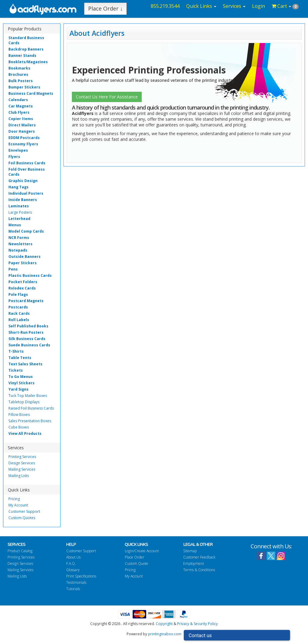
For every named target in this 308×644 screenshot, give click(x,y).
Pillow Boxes (19, 415)
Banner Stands (22, 56)
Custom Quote (137, 563)
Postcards (18, 307)
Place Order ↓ (105, 8)
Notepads (18, 250)
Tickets (16, 370)
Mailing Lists (19, 476)
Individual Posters (26, 193)
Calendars (18, 100)
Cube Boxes (19, 427)
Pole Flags (18, 294)
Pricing (14, 499)
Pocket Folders (23, 282)
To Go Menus (21, 377)
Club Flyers (19, 112)
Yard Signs (18, 389)
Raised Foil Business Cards (31, 408)
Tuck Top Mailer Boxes (28, 396)
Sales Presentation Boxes (30, 421)
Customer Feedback (199, 557)
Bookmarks (19, 68)
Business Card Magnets (31, 93)
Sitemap (190, 551)
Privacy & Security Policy (197, 624)
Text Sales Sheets (25, 364)
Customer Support (24, 511)
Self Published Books (28, 326)
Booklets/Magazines (28, 62)
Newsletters (20, 244)
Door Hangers (22, 131)
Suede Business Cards (29, 345)
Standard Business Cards (26, 40)
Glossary (73, 570)
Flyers (14, 157)
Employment (194, 563)
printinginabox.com (165, 634)
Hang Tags (18, 187)
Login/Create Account (142, 551)
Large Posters (20, 212)
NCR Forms (19, 238)
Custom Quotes (22, 518)
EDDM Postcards (24, 138)
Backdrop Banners (26, 49)
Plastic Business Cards (30, 276)
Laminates (19, 206)
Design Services (22, 463)
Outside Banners (25, 257)
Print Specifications (81, 576)
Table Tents (20, 358)
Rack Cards (19, 313)
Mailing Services (22, 469)
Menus (15, 225)
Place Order (135, 557)
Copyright (164, 624)
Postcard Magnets (26, 301)
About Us (73, 557)
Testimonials (76, 582)
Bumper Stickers (24, 87)
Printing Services (22, 457)
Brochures (18, 74)
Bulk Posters (21, 81)
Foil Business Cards (27, 163)
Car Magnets (21, 106)
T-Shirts (16, 351)
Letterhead (19, 219)
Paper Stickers (23, 263)
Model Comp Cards (26, 231)
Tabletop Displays (24, 402)
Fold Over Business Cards (27, 172)
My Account (18, 505)
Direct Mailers (22, 125)
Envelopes (18, 150)
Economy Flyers (23, 144)
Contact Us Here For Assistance (107, 97)
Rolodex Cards (22, 288)
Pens (13, 269)
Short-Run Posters (26, 332)
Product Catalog (20, 551)
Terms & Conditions (199, 570)
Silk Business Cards (27, 339)
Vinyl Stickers (22, 383)
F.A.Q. (71, 563)
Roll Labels (19, 320)
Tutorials (73, 589)
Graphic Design (23, 181)
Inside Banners (23, 200)
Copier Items (21, 119)
